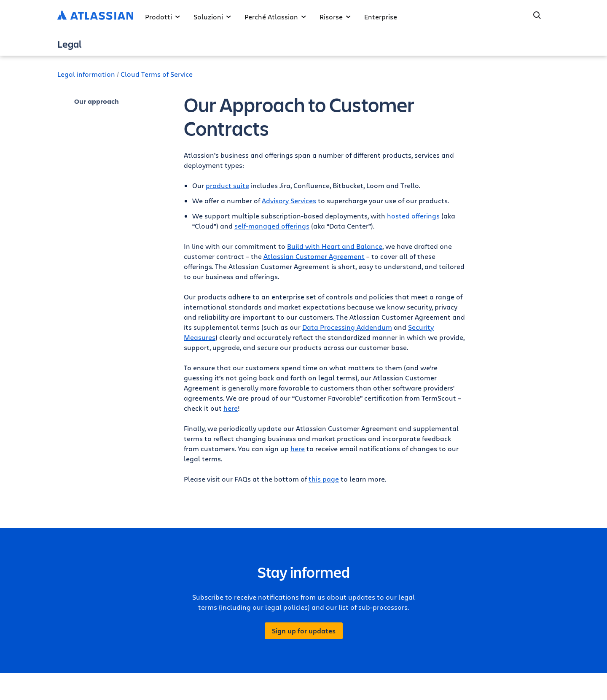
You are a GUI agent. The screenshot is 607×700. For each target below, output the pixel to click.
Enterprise (381, 17)
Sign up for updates (304, 631)
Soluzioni (212, 17)
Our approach (97, 101)
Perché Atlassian (275, 17)
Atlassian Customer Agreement (314, 256)
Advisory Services (289, 201)
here (231, 408)
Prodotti (162, 17)
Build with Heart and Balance (335, 246)
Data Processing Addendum (347, 327)
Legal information (86, 74)
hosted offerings (413, 216)
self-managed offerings (272, 226)
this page (324, 479)
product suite (227, 185)
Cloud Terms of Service (157, 74)
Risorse (335, 17)
